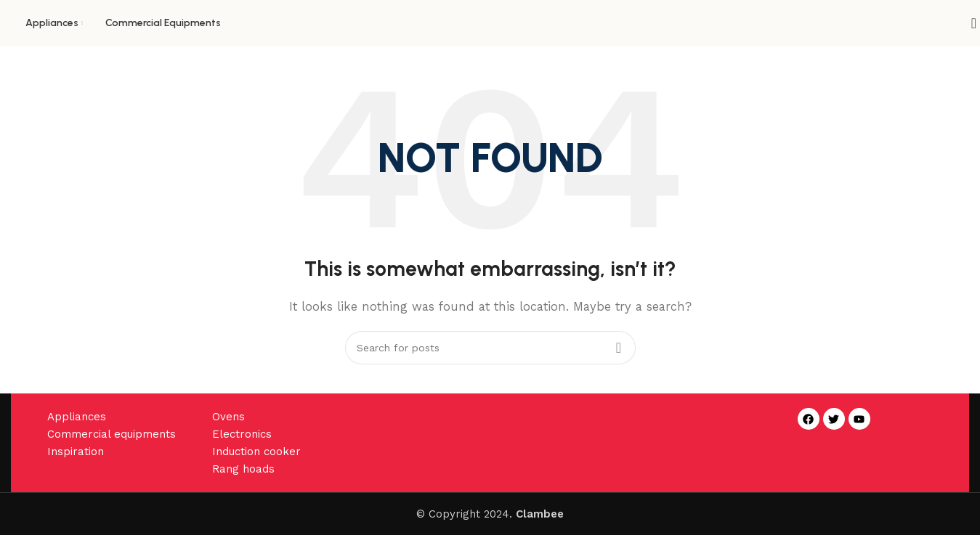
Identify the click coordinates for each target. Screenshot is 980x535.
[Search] (969, 23)
